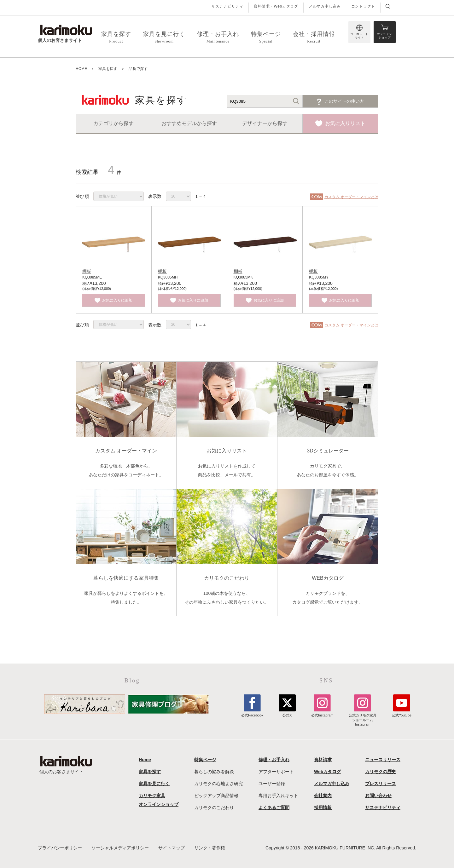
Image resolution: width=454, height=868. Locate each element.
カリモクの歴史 (381, 772)
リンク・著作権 (210, 848)
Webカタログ (327, 772)
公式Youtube (402, 713)
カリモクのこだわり (214, 808)
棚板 (87, 271)
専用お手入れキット (278, 796)
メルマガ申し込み (325, 6)
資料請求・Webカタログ (276, 6)
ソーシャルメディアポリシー (120, 848)
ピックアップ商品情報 (216, 796)
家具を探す (150, 772)
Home (145, 760)
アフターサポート (276, 772)
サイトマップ (172, 848)
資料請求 (323, 760)
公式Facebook (252, 713)
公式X (287, 713)
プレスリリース (381, 784)
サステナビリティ (227, 6)
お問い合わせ (378, 796)
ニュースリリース (383, 760)
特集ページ (205, 760)
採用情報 (323, 808)
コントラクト (363, 6)
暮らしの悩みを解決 (214, 772)
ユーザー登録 (272, 784)
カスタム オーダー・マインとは (351, 197)
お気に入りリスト (345, 123)
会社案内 (323, 796)
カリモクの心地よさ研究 (218, 784)
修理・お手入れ (274, 760)
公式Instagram (322, 713)
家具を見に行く (154, 784)
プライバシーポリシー (60, 848)
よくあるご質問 (274, 808)
